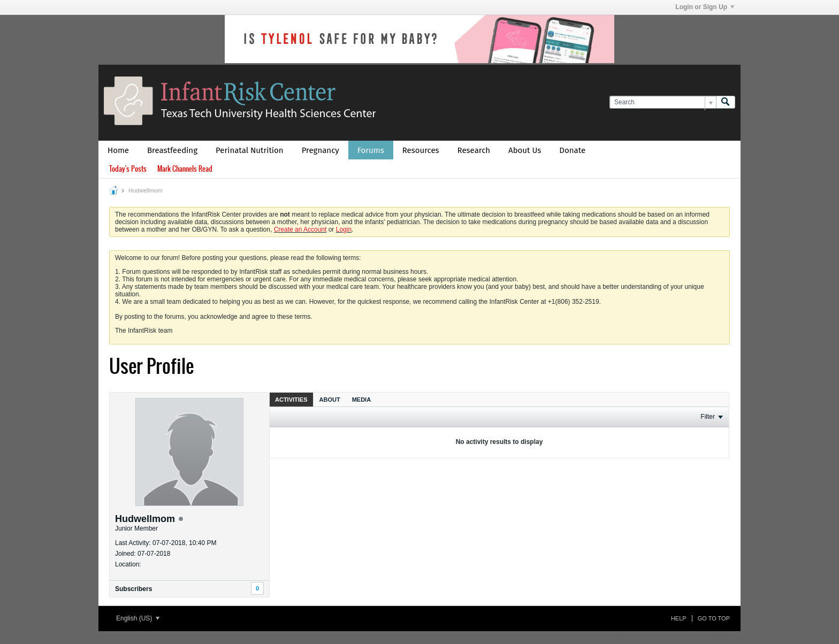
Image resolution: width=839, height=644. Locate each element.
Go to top (714, 618)
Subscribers (134, 589)
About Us (525, 150)
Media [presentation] (361, 400)
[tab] (291, 399)
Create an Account (300, 229)
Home (118, 150)
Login (344, 229)
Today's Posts (128, 169)
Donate (572, 150)
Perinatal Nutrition (250, 150)
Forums (371, 150)
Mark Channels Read (185, 169)
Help (679, 618)
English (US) (138, 618)
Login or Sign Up (705, 7)
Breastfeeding (172, 150)
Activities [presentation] (291, 400)
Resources (421, 150)
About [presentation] (330, 400)
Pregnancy (321, 150)
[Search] (663, 102)
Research (474, 150)
